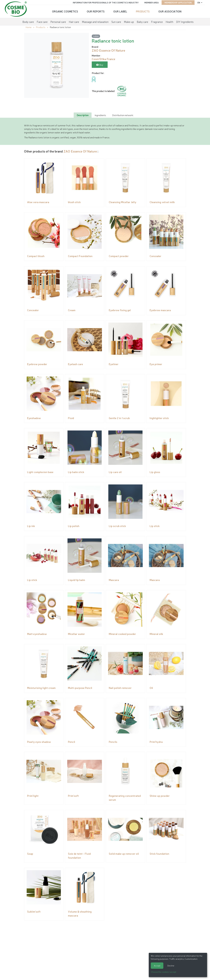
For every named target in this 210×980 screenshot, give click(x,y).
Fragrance (157, 21)
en (198, 2)
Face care (42, 21)
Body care (28, 21)
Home (29, 27)
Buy (100, 65)
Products (143, 11)
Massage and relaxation (95, 21)
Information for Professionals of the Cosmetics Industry (105, 2)
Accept (157, 966)
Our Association (170, 11)
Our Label (120, 11)
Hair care (74, 21)
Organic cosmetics (65, 11)
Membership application (177, 2)
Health (169, 21)
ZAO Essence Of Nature (80, 151)
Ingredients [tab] (100, 115)
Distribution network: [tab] (123, 115)
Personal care (58, 21)
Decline (171, 966)
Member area (150, 2)
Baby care (142, 21)
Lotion (96, 36)
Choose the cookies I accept (164, 972)
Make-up (129, 21)
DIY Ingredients (185, 21)
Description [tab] (83, 115)
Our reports (96, 11)
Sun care (116, 21)
